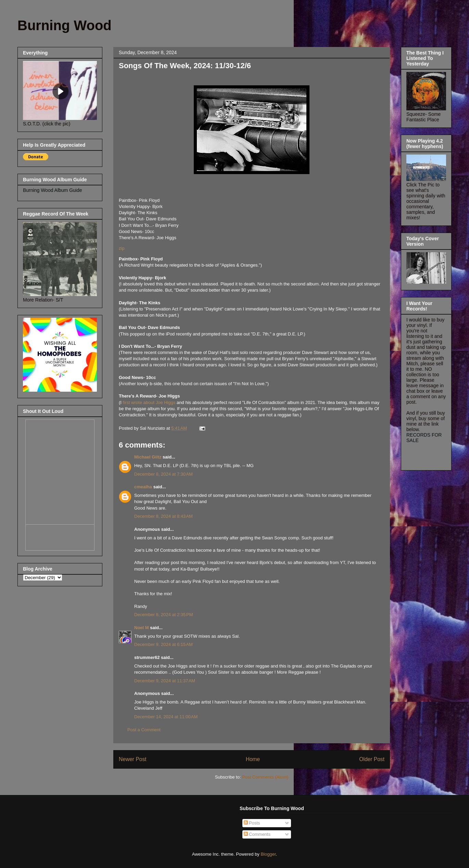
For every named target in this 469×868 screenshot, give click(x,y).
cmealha (143, 487)
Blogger (268, 854)
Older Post (372, 759)
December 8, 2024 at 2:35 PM (164, 615)
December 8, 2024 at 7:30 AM (163, 474)
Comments (257, 834)
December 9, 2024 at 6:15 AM (163, 644)
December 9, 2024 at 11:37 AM (165, 681)
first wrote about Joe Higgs (150, 402)
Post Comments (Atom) (265, 777)
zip (122, 248)
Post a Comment (144, 730)
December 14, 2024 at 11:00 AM (166, 717)
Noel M (142, 628)
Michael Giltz (148, 457)
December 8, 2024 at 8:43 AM (163, 516)
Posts (252, 823)
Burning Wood (65, 25)
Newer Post (133, 759)
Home (253, 759)
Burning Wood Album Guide (53, 190)
